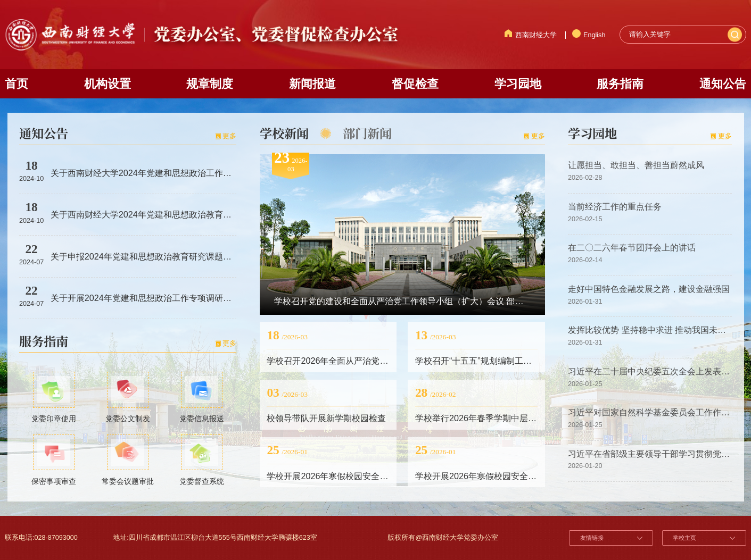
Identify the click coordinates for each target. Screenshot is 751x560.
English (589, 35)
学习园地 (518, 84)
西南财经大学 (530, 35)
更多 (229, 136)
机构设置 (108, 84)
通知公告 (723, 84)
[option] (402, 234)
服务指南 (620, 84)
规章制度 (210, 84)
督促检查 (415, 84)
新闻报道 (312, 84)
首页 (16, 84)
